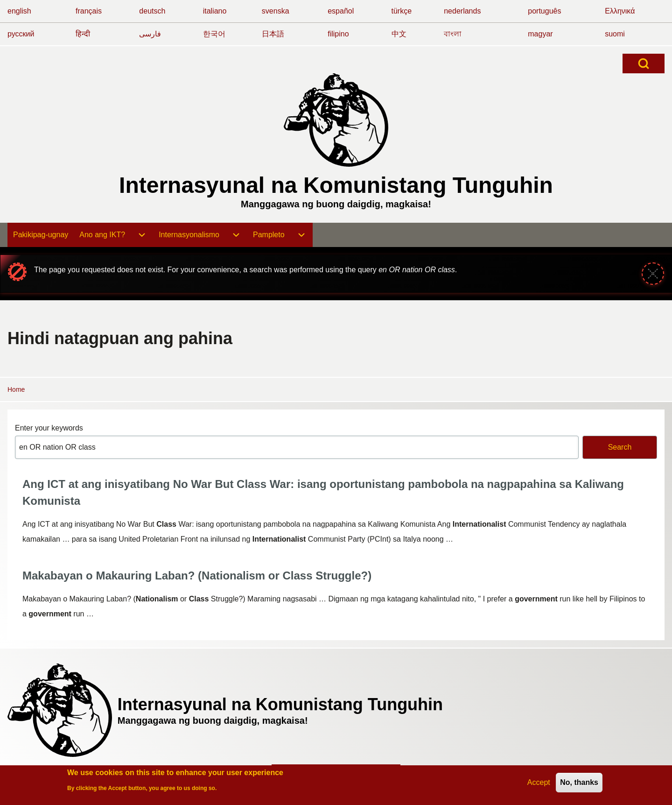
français (89, 11)
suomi (615, 34)
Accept (539, 784)
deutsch (152, 11)
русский (21, 34)
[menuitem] (41, 235)
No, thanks (579, 784)
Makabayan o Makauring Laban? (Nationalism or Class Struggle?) (197, 576)
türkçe (402, 11)
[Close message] (653, 274)
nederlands (462, 11)
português (544, 11)
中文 (399, 34)
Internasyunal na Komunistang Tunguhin (336, 185)
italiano (215, 11)
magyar (540, 34)
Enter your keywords (49, 428)
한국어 (214, 34)
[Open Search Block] (644, 64)
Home (16, 389)
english (19, 11)
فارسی (150, 34)
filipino (338, 34)
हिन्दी (83, 34)
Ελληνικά (620, 11)
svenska (276, 11)
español (341, 11)
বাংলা (453, 34)
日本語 (273, 34)
